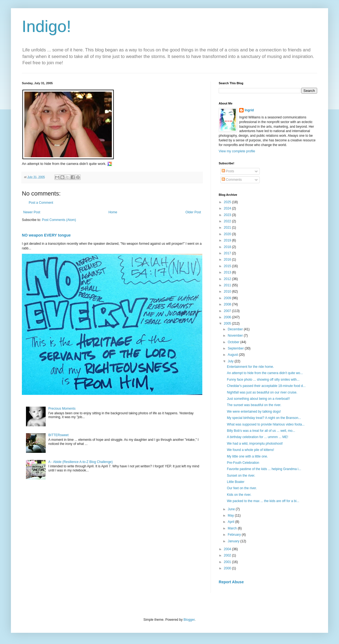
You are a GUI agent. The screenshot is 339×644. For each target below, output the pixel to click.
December (236, 329)
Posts (228, 171)
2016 (228, 260)
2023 (228, 215)
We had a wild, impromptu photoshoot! (255, 444)
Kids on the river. (240, 495)
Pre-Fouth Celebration (243, 463)
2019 (228, 240)
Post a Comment (41, 203)
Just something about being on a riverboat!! (259, 399)
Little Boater (236, 482)
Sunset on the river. (242, 476)
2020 (228, 234)
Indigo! (46, 26)
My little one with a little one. (248, 456)
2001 (228, 562)
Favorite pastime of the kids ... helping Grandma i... (264, 469)
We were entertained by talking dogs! (254, 412)
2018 (228, 247)
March (233, 528)
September (236, 348)
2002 (228, 555)
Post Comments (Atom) (59, 220)
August (233, 355)
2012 (228, 279)
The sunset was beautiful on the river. (255, 405)
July (231, 361)
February (235, 535)
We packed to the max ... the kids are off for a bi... (263, 501)
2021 (228, 228)
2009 (228, 298)
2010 (228, 292)
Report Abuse (231, 582)
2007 (228, 311)
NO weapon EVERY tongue (46, 235)
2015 (228, 266)
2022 (228, 221)
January (234, 541)
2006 (228, 317)
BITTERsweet (59, 435)
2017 (228, 253)
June (232, 509)
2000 (228, 568)
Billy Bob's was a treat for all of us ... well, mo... (261, 431)
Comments (232, 180)
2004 (228, 549)
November (236, 336)
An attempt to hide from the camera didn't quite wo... (265, 373)
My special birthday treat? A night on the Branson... (264, 418)
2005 (228, 324)
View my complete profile (237, 151)
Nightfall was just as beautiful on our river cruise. (263, 392)
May (231, 515)
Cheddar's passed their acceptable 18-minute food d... (266, 386)
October (234, 342)
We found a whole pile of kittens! (251, 450)
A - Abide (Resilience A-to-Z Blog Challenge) (81, 462)
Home (113, 212)
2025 (228, 202)
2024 (228, 208)
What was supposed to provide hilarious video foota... (266, 424)
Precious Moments (62, 409)
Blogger (189, 620)
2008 (228, 304)
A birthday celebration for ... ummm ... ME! (258, 437)
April (231, 522)
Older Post (193, 212)
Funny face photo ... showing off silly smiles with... (263, 380)
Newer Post (32, 212)
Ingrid (249, 110)
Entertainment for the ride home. (251, 367)
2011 (228, 285)
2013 (228, 272)
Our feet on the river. (242, 488)
